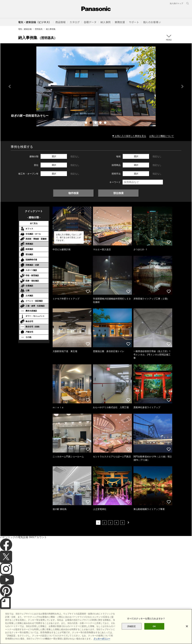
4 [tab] (101, 123)
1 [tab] (86, 123)
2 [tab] (91, 123)
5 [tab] (106, 123)
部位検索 (118, 193)
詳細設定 (132, 626)
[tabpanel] (96, 86)
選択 (54, 156)
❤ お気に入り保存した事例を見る (129, 136)
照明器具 (39, 29)
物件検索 (74, 193)
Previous (10, 86)
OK (154, 626)
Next (182, 86)
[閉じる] (187, 626)
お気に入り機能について (162, 136)
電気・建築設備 (25, 29)
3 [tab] (96, 123)
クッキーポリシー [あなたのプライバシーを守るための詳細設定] (102, 639)
